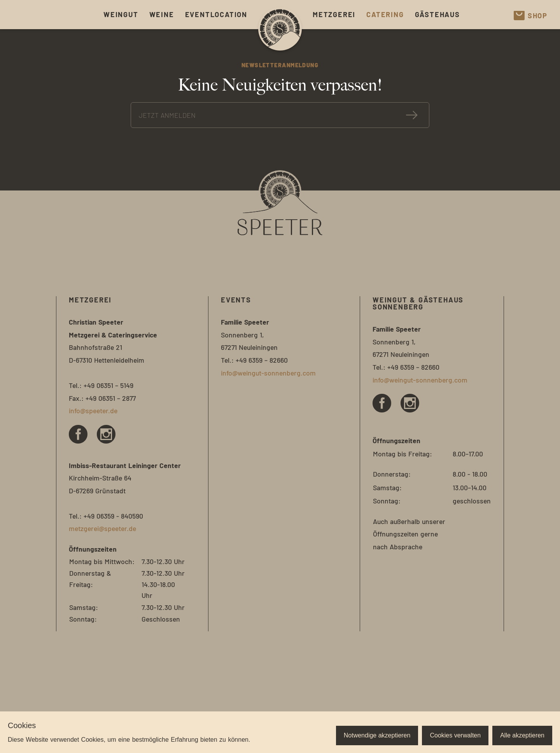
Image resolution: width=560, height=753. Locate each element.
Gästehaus (437, 14)
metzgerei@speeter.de (102, 528)
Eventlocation (216, 14)
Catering (385, 14)
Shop (531, 16)
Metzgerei (334, 14)
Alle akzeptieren (522, 735)
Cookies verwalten (455, 735)
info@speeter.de (93, 411)
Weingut (121, 14)
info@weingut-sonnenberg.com (268, 373)
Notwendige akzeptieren (377, 735)
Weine (162, 14)
